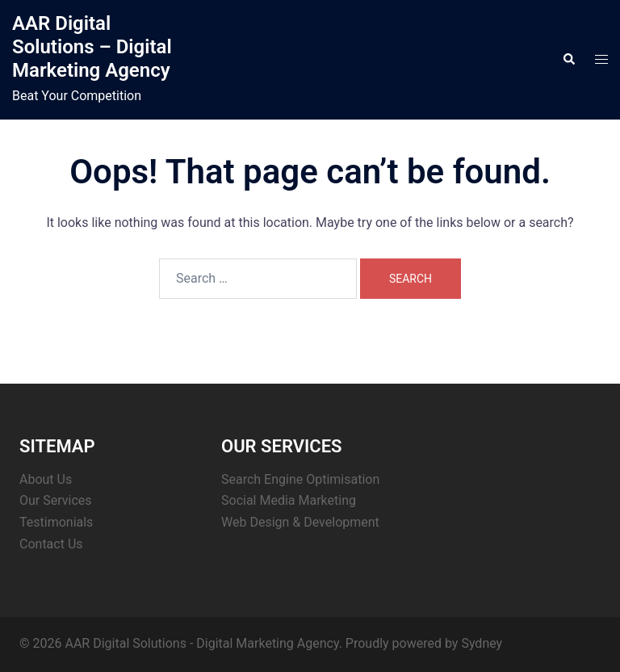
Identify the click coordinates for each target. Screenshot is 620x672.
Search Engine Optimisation (300, 479)
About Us (46, 479)
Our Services (56, 500)
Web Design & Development (300, 522)
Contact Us (51, 544)
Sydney (482, 643)
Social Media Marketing (289, 500)
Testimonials (56, 522)
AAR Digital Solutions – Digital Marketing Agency (92, 47)
